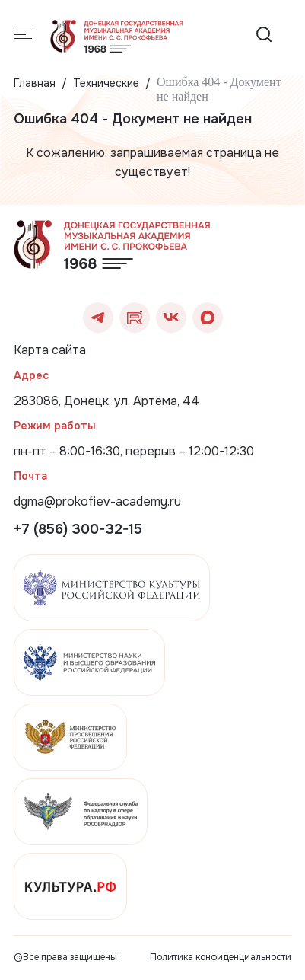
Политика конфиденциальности (221, 957)
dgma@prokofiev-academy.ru (97, 501)
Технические (106, 83)
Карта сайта (50, 350)
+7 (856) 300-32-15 (78, 529)
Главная (35, 83)
